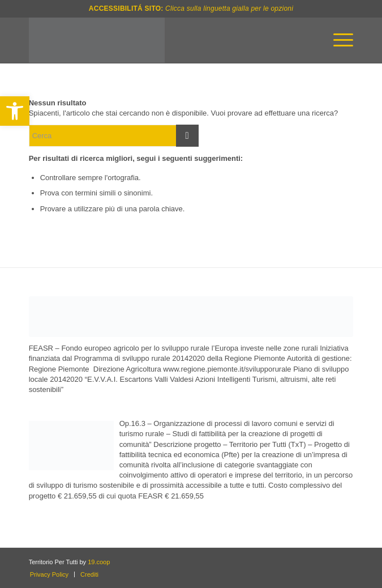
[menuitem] (338, 40)
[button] (15, 111)
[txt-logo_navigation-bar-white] (159, 40)
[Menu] (338, 40)
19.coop (99, 562)
